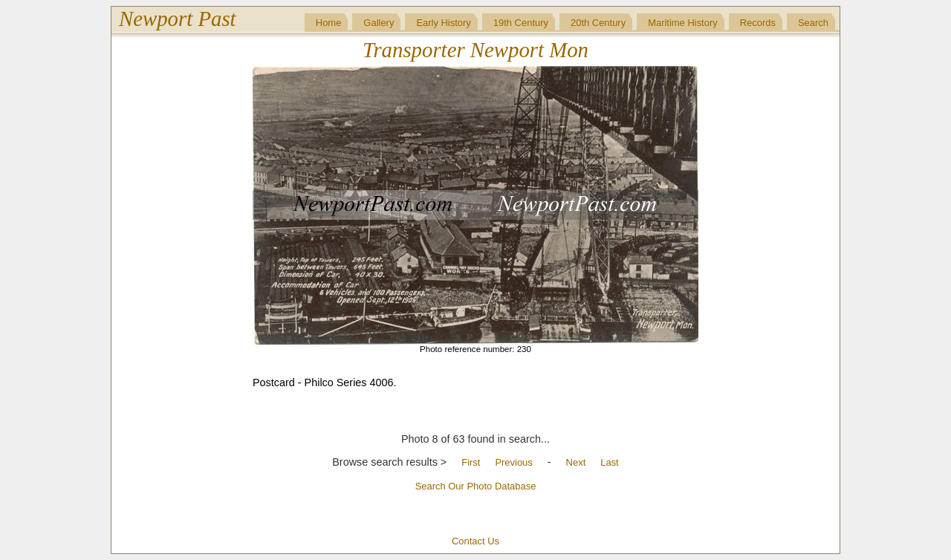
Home (329, 23)
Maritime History (683, 23)
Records (758, 23)
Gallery (379, 23)
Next (576, 462)
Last (609, 462)
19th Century (521, 23)
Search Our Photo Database (476, 486)
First (471, 462)
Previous (513, 462)
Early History (443, 23)
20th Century (598, 23)
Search (813, 23)
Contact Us (475, 541)
